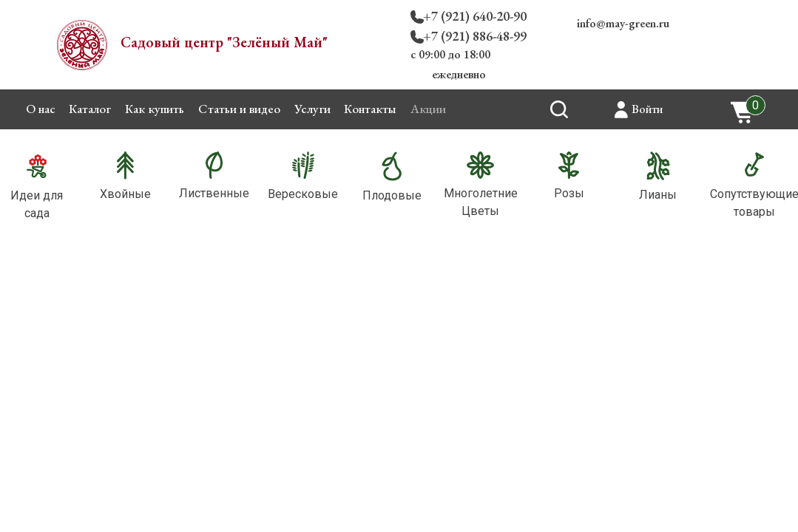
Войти (647, 109)
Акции (428, 109)
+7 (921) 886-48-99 (475, 36)
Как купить (155, 109)
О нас (41, 109)
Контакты (370, 109)
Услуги (312, 109)
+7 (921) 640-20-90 (475, 16)
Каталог (90, 109)
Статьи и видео (239, 109)
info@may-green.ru (623, 23)
